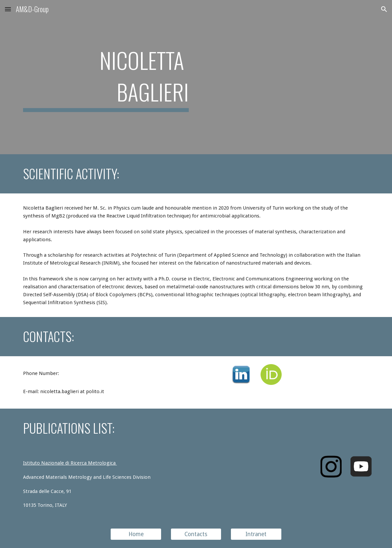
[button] (8, 9)
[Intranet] (256, 534)
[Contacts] (196, 534)
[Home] (136, 534)
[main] (106, 77)
